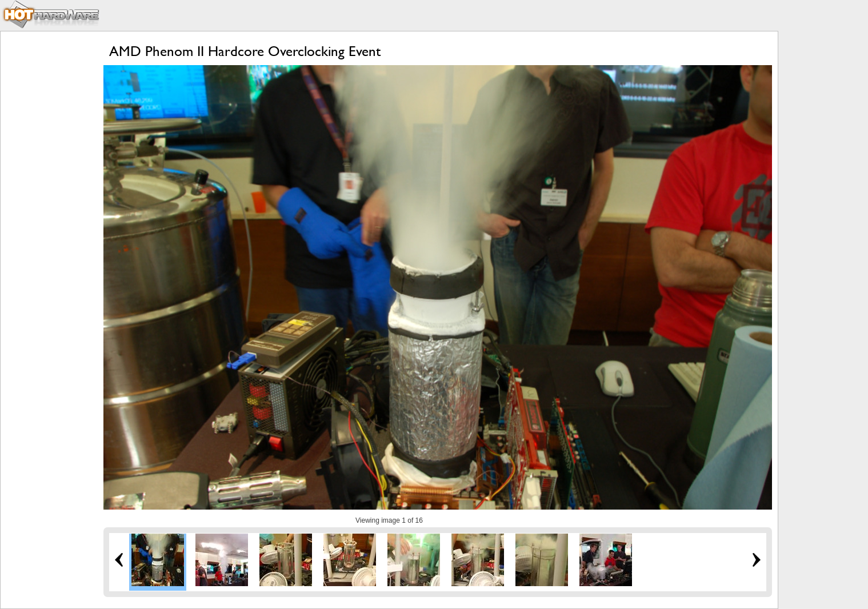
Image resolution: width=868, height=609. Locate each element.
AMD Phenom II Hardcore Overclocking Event (245, 51)
